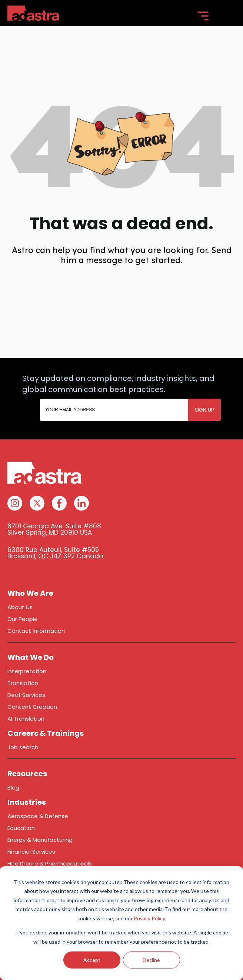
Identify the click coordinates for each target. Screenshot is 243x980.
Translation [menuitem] (23, 683)
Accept (92, 960)
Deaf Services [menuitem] (26, 695)
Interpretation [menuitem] (27, 671)
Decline (151, 960)
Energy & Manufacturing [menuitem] (40, 840)
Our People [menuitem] (23, 619)
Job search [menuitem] (23, 747)
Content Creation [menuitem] (32, 707)
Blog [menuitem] (13, 788)
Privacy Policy (149, 918)
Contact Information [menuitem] (36, 631)
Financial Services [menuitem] (31, 852)
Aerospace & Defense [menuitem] (38, 816)
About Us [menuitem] (20, 607)
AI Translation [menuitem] (26, 719)
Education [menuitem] (21, 828)
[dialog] (121, 923)
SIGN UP (204, 410)
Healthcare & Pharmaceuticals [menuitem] (50, 863)
